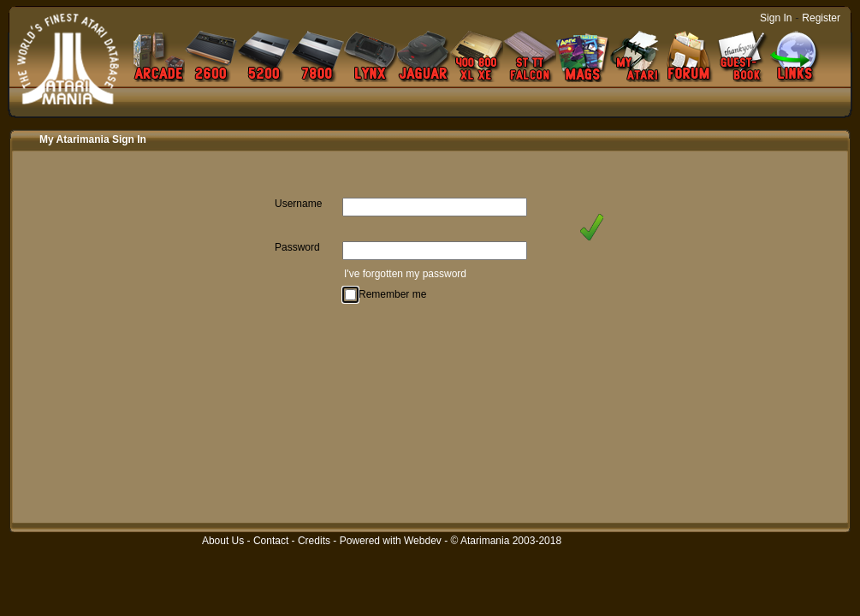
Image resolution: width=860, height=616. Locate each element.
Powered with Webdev (391, 541)
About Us (223, 541)
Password (297, 247)
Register (821, 18)
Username (298, 204)
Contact (271, 541)
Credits (314, 541)
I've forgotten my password (405, 274)
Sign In (776, 18)
